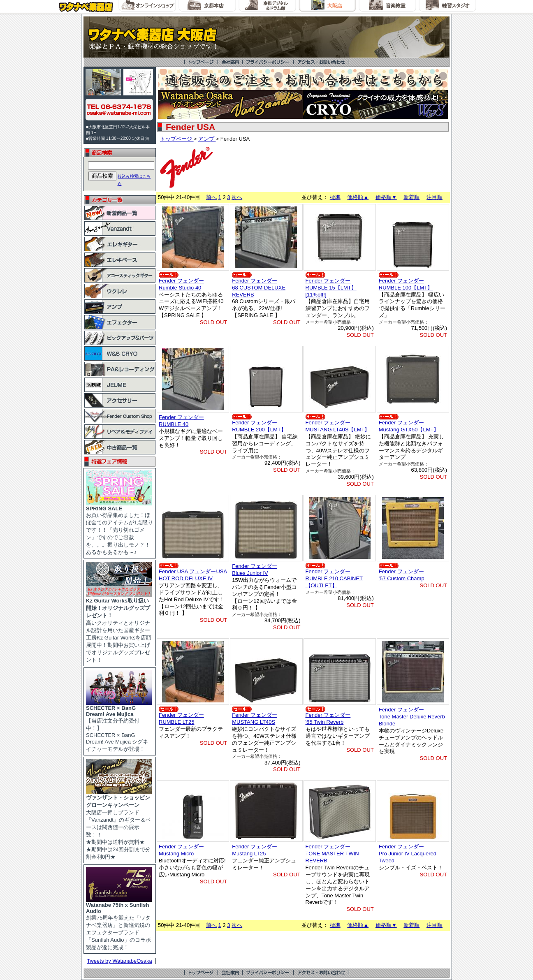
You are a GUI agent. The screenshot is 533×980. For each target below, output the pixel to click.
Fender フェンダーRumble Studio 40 (181, 284)
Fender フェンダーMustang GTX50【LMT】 (409, 426)
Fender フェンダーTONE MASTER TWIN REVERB (332, 854)
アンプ (207, 139)
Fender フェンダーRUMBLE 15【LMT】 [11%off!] (331, 288)
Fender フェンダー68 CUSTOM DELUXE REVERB (259, 288)
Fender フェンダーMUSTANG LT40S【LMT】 (338, 426)
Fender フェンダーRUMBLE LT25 (181, 718)
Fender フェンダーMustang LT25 (255, 850)
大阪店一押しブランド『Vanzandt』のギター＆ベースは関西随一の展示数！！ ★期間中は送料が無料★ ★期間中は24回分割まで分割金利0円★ (119, 825)
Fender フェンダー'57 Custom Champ (402, 575)
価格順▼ (386, 197)
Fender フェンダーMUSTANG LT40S (255, 718)
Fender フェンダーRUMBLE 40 (181, 421)
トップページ (177, 139)
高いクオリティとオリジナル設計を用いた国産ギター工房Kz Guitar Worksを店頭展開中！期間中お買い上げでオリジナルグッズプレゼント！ (119, 628)
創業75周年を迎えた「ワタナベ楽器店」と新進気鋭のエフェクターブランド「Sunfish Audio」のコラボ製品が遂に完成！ (119, 924)
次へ (237, 197)
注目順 (435, 197)
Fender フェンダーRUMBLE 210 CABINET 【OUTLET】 (334, 578)
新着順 (411, 197)
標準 (335, 197)
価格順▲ (358, 197)
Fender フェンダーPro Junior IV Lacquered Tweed (408, 854)
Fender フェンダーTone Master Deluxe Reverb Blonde (412, 717)
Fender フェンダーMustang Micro (181, 850)
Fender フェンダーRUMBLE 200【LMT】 (259, 426)
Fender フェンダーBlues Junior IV (255, 570)
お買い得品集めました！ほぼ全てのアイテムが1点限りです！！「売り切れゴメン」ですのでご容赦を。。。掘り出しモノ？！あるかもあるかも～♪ (119, 528)
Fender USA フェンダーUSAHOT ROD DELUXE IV (193, 575)
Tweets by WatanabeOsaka (119, 961)
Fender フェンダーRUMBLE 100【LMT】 (406, 284)
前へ (211, 197)
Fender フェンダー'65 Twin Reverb (328, 718)
